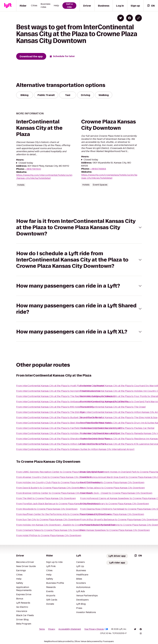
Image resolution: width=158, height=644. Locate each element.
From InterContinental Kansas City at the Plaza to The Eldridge (50, 412)
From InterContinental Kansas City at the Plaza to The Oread (113, 407)
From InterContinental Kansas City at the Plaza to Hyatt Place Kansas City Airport (60, 386)
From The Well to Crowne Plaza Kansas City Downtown (46, 498)
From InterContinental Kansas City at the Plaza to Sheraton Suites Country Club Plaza (63, 439)
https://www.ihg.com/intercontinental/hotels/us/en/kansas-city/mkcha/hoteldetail (44, 177)
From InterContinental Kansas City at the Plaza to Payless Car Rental (117, 428)
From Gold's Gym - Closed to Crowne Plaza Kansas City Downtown (116, 493)
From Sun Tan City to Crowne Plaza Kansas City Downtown (48, 520)
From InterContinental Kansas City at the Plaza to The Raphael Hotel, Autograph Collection (66, 396)
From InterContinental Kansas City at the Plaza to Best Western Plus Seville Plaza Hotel (64, 423)
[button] (79, 227)
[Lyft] (8, 6)
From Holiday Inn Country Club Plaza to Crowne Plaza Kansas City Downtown (59, 482)
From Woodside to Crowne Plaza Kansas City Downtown (47, 509)
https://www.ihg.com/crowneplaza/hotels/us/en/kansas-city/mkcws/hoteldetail (109, 176)
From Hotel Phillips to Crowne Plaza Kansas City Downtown (49, 535)
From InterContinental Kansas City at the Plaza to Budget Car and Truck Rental (59, 417)
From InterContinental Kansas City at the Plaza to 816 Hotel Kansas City (55, 407)
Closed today (26, 163)
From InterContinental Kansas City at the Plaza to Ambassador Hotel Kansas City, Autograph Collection (72, 402)
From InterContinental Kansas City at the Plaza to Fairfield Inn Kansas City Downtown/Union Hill (69, 428)
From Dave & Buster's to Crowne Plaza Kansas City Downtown (50, 488)
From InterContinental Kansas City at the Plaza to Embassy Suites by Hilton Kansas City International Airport (75, 449)
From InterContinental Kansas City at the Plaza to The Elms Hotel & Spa (119, 417)
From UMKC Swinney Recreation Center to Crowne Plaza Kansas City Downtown (60, 472)
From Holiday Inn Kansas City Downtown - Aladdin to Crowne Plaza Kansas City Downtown (66, 525)
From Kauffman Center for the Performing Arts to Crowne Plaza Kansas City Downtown (63, 514)
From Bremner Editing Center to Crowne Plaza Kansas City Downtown (54, 493)
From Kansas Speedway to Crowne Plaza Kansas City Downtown (115, 530)
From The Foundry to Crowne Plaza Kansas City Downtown (112, 482)
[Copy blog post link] (138, 18)
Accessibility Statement (70, 629)
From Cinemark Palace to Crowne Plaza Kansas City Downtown (50, 530)
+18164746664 (98, 169)
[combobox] (151, 6)
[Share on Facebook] (130, 18)
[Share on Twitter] (121, 18)
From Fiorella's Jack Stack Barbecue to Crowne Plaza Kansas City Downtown (58, 504)
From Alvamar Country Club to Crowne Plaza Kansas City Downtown (54, 477)
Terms (42, 629)
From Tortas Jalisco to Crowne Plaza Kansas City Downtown (112, 488)
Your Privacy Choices (96, 629)
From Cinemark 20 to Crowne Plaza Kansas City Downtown (112, 514)
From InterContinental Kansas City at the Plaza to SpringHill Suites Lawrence (58, 391)
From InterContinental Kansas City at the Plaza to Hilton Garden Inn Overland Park (61, 444)
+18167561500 (33, 169)
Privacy (52, 629)
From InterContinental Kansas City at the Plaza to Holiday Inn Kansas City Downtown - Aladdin (68, 433)
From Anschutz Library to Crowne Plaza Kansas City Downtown (115, 504)
